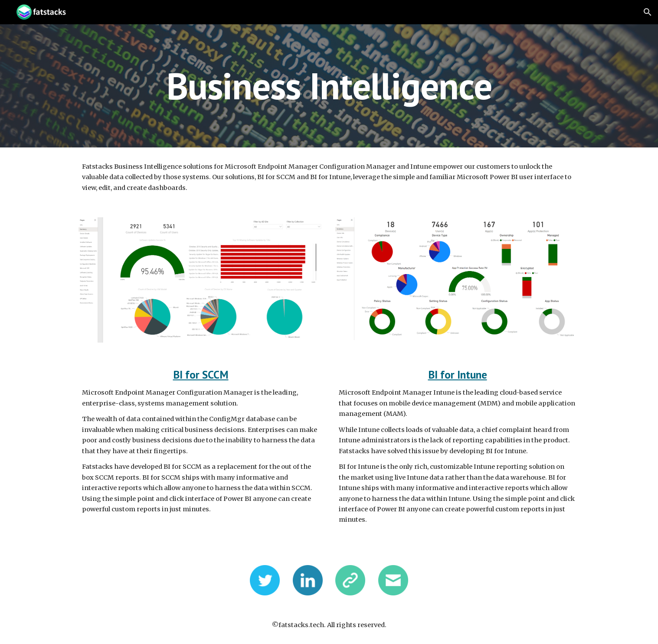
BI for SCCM (201, 374)
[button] (648, 12)
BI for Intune (458, 374)
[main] (329, 86)
